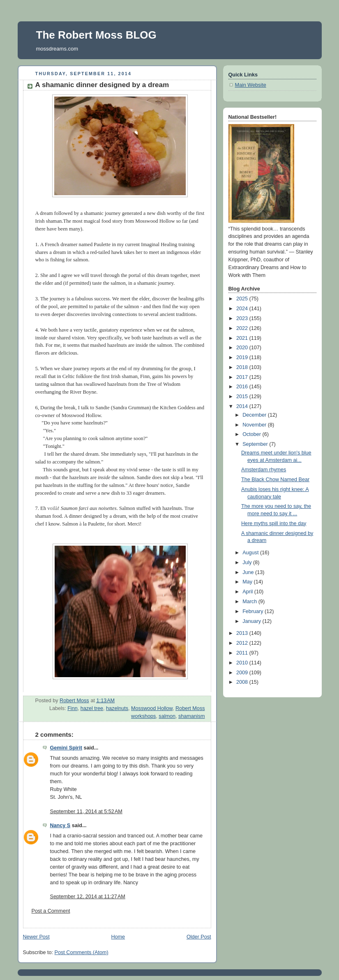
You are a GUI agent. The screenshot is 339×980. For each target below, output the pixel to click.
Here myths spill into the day (274, 523)
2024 (243, 309)
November (255, 425)
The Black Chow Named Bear (275, 480)
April (248, 592)
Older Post (199, 937)
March (250, 602)
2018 (243, 367)
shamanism (191, 716)
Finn (73, 708)
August (251, 553)
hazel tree (92, 708)
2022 (243, 328)
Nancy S (60, 826)
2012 (243, 643)
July (248, 563)
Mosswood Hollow (152, 708)
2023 (243, 318)
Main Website (251, 85)
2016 (243, 387)
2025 (243, 299)
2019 (243, 357)
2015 (243, 397)
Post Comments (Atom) (82, 952)
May (248, 582)
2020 (243, 348)
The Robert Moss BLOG (96, 35)
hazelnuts (117, 708)
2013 (243, 633)
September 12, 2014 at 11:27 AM (88, 897)
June (249, 572)
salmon (167, 716)
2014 (243, 406)
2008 (243, 682)
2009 (243, 673)
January (252, 621)
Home (118, 937)
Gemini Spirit (66, 748)
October (252, 434)
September (256, 444)
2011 (243, 653)
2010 (243, 663)
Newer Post (36, 937)
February (254, 611)
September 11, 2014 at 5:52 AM (86, 812)
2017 (243, 377)
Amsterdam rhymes (264, 470)
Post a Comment (51, 911)
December (255, 415)
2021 (243, 338)
